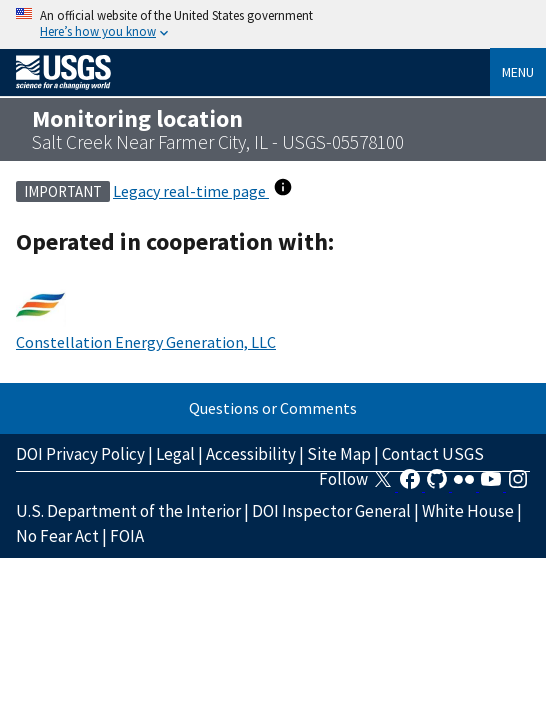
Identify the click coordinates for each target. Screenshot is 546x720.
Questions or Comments (273, 408)
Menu (518, 72)
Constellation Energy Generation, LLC (146, 342)
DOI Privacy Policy (80, 454)
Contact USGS (433, 454)
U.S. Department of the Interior (128, 511)
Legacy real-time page (191, 191)
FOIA (127, 536)
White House (468, 511)
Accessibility (251, 454)
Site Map (339, 454)
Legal (175, 454)
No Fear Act (57, 536)
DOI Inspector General (331, 511)
